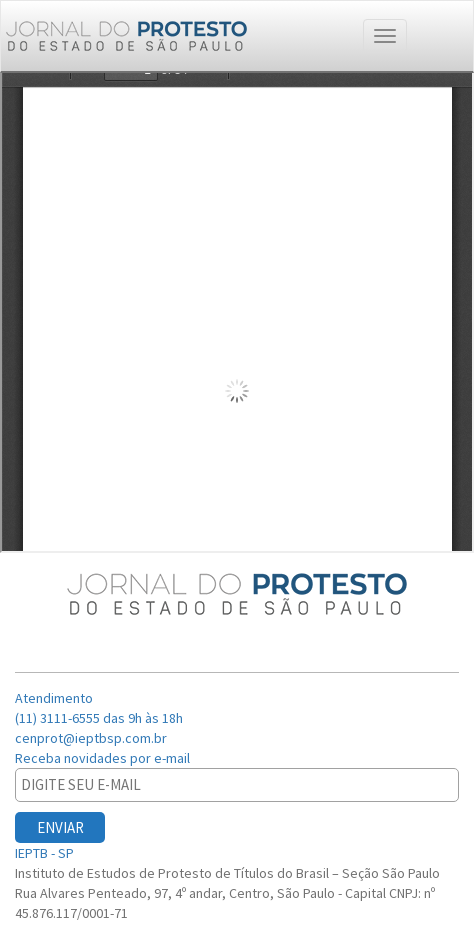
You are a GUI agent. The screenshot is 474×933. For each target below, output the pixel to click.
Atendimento (55, 698)
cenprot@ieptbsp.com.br (91, 738)
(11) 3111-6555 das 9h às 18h (99, 718)
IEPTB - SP (46, 853)
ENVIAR (60, 827)
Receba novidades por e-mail (104, 758)
